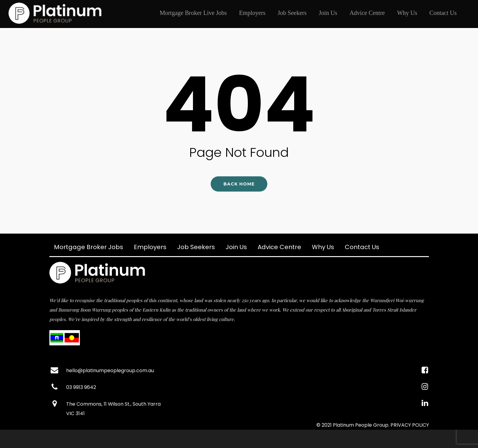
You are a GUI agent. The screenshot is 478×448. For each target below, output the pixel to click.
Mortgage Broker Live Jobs (193, 13)
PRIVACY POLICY (410, 425)
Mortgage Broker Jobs (89, 247)
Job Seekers (292, 13)
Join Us (328, 13)
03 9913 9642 (81, 387)
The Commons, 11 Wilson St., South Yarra (113, 404)
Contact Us (443, 13)
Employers (252, 13)
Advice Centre (367, 13)
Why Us (407, 13)
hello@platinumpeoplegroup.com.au (110, 370)
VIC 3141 (75, 413)
